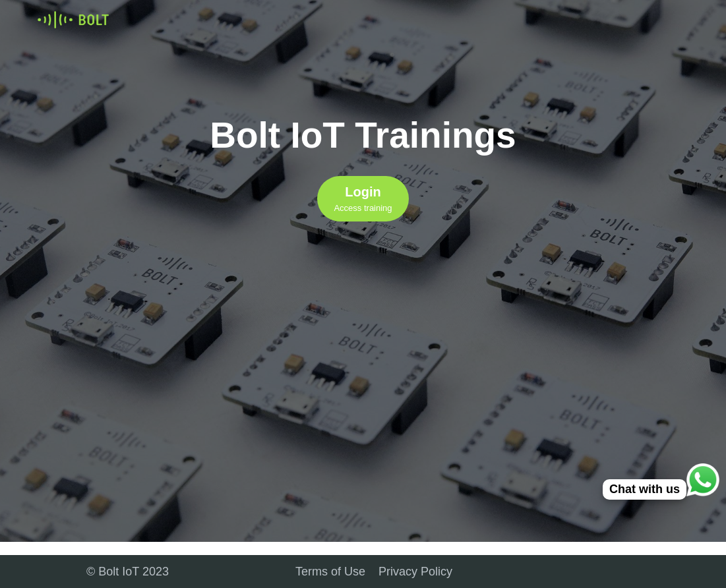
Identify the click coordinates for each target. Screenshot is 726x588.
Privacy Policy (415, 572)
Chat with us (645, 489)
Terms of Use (330, 572)
